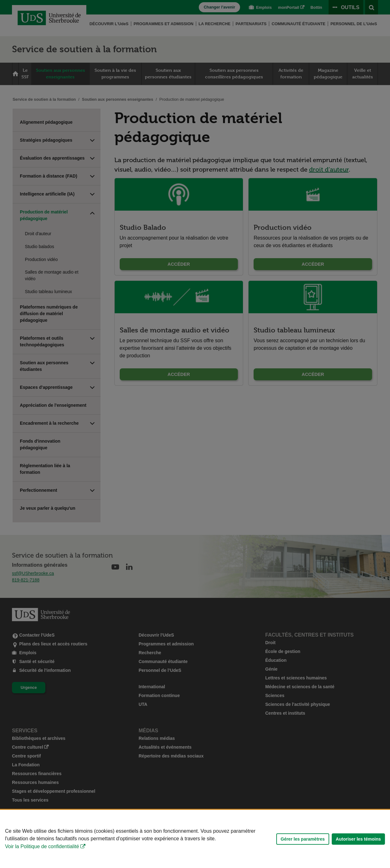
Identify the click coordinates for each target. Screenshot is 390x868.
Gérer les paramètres (303, 839)
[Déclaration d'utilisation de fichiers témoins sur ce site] (195, 839)
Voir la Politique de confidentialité (42, 846)
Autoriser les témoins (358, 839)
